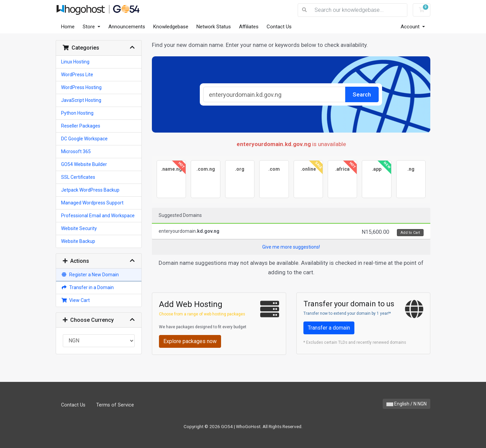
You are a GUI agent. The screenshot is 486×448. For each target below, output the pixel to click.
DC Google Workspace (84, 139)
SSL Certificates (78, 177)
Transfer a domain (329, 328)
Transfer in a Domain (87, 287)
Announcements (127, 27)
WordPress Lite (77, 75)
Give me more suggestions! (291, 247)
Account (411, 27)
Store (89, 27)
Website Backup (78, 241)
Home (68, 27)
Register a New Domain (90, 275)
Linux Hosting (75, 62)
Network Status (214, 27)
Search (362, 94)
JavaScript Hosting (81, 100)
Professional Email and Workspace (98, 216)
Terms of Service (115, 405)
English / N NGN (407, 404)
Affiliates (249, 27)
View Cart (75, 300)
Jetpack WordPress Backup (90, 190)
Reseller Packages (81, 126)
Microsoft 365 (76, 151)
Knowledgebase (171, 27)
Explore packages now (190, 341)
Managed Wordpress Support (92, 203)
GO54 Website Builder (84, 164)
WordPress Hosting (81, 87)
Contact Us (279, 27)
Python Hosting (77, 113)
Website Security (79, 228)
